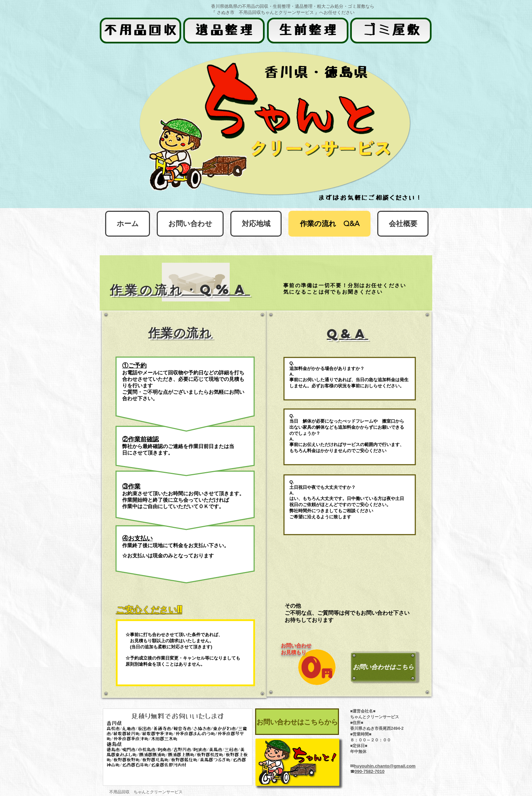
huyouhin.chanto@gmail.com (385, 766)
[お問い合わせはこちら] (383, 667)
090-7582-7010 (369, 771)
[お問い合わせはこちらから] (297, 722)
